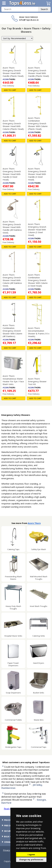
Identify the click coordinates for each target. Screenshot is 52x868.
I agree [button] (31, 854)
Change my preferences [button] (31, 860)
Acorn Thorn (34, 523)
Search (44, 9)
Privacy (7, 850)
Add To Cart (10, 90)
